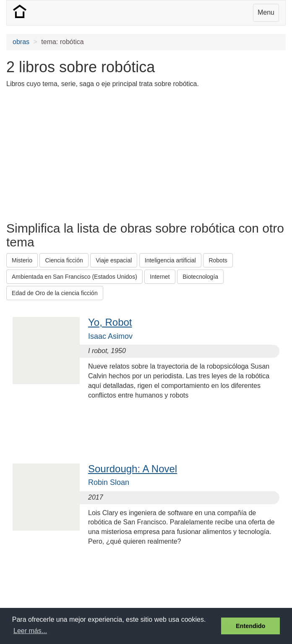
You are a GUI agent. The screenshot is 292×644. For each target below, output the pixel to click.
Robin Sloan (109, 482)
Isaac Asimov (110, 336)
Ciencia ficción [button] (64, 260)
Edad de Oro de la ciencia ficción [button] (55, 293)
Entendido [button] (250, 626)
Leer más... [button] (30, 631)
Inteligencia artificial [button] (170, 260)
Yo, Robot (110, 322)
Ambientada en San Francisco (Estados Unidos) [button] (74, 277)
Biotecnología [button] (200, 277)
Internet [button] (160, 277)
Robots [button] (218, 260)
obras (21, 42)
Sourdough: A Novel (133, 469)
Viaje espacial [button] (114, 260)
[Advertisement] (104, 154)
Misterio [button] (22, 260)
